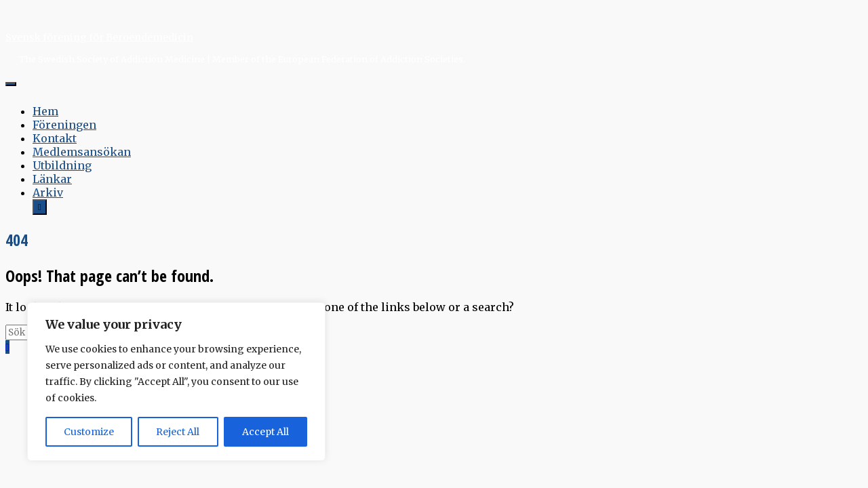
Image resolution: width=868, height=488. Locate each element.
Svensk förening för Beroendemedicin (99, 37)
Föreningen (64, 125)
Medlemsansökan (82, 152)
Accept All (265, 432)
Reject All (178, 432)
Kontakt (55, 138)
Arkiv (48, 192)
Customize (89, 432)
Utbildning (62, 165)
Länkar (52, 179)
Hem (45, 111)
